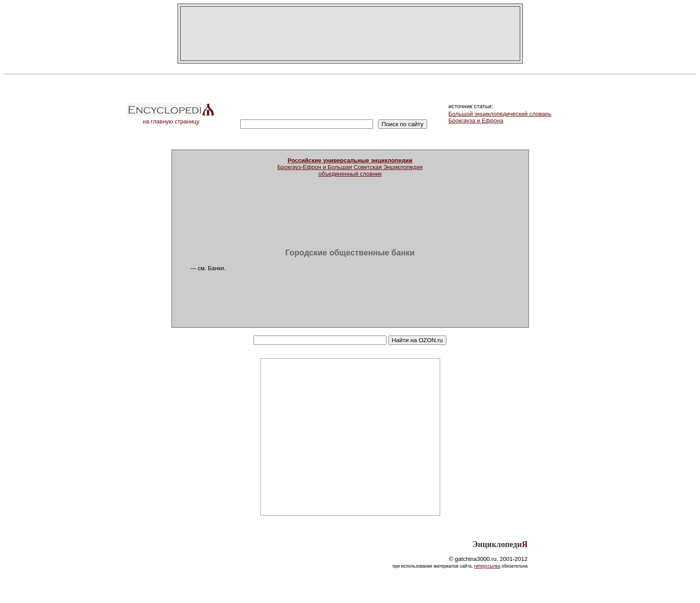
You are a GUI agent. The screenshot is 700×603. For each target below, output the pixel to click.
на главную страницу (171, 119)
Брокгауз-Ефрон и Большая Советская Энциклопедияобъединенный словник (350, 167)
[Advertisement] (350, 34)
